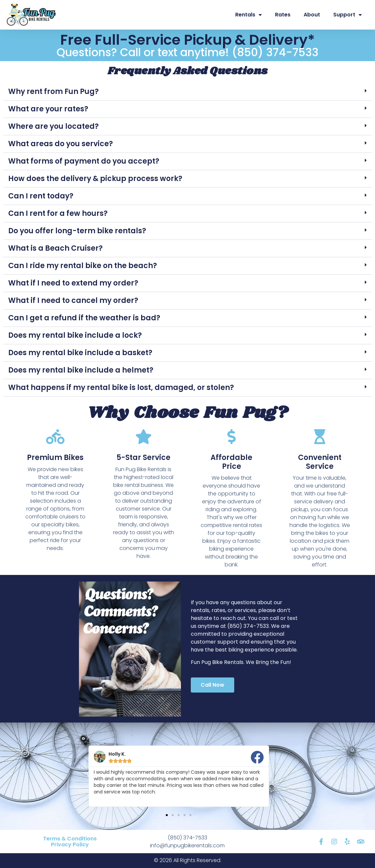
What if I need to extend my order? (73, 283)
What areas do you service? (61, 144)
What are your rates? (48, 109)
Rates (283, 15)
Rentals (249, 15)
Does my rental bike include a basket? (80, 353)
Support (348, 15)
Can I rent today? (41, 196)
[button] (187, 92)
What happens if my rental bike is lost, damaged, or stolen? (121, 388)
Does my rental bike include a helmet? (81, 370)
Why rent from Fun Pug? (53, 91)
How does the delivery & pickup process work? (95, 179)
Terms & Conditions (70, 839)
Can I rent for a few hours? (58, 213)
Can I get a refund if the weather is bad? (84, 318)
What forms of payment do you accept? (84, 161)
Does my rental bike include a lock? (75, 335)
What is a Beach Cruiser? (55, 248)
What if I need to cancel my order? (73, 300)
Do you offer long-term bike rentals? (77, 231)
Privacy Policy (70, 845)
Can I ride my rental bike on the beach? (83, 266)
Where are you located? (53, 126)
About (312, 15)
